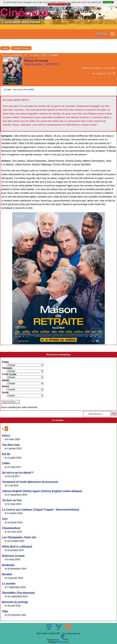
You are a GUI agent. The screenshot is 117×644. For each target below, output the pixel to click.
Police (6, 436)
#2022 (44, 55)
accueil (5, 48)
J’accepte (108, 2)
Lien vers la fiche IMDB (24, 89)
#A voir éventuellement (12, 55)
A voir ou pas (9, 374)
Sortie (5, 393)
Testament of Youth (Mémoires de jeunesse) (30, 482)
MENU (102, 34)
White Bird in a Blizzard (17, 547)
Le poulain (9, 584)
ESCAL (61, 642)
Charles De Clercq (104, 73)
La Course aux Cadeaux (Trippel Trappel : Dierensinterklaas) (41, 510)
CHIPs (6, 463)
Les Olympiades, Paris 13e (19, 537)
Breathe (7, 574)
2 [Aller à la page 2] (6, 429)
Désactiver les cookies (59, 4)
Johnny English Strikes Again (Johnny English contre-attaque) (42, 491)
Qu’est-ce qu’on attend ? (18, 473)
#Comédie (54, 55)
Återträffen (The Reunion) (18, 593)
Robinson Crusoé (13, 556)
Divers (6, 386)
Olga (5, 611)
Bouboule (8, 565)
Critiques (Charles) (21, 48)
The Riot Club (11, 445)
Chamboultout (11, 528)
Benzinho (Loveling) (15, 602)
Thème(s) (7, 368)
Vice (5, 519)
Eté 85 (6, 454)
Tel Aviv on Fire (12, 500)
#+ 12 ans (34, 55)
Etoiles (6, 380)
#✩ (26, 55)
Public (5, 362)
